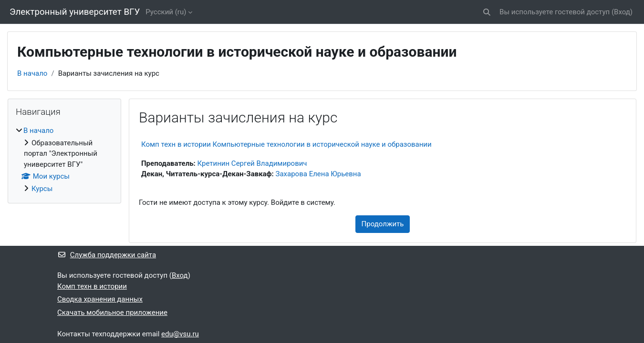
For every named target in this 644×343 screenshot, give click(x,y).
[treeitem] (64, 160)
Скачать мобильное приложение (112, 313)
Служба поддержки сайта (107, 255)
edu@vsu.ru (180, 334)
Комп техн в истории (92, 286)
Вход (622, 12)
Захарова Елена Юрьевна (318, 174)
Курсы (42, 189)
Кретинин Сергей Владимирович (252, 163)
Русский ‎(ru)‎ (166, 12)
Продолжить (383, 224)
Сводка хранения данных (100, 299)
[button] (487, 12)
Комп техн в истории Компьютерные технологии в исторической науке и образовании (286, 144)
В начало (32, 73)
